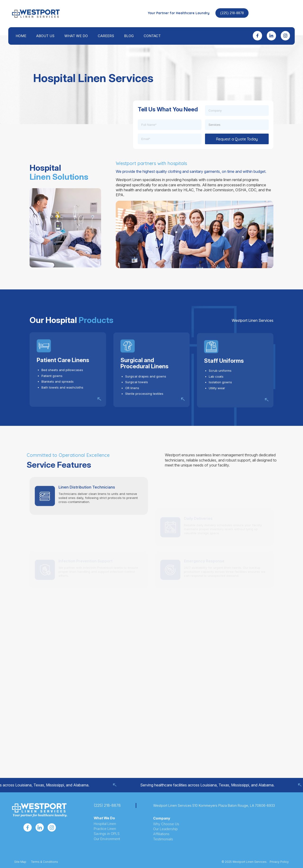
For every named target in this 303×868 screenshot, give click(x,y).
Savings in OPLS (107, 834)
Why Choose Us (166, 824)
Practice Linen (105, 829)
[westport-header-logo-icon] (36, 14)
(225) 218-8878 (232, 13)
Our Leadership (165, 829)
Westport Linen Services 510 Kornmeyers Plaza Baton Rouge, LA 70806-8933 (214, 805)
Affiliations (161, 834)
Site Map (20, 862)
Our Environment (107, 839)
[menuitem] (21, 36)
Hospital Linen (105, 824)
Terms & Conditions (45, 862)
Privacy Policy (279, 862)
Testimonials (163, 839)
